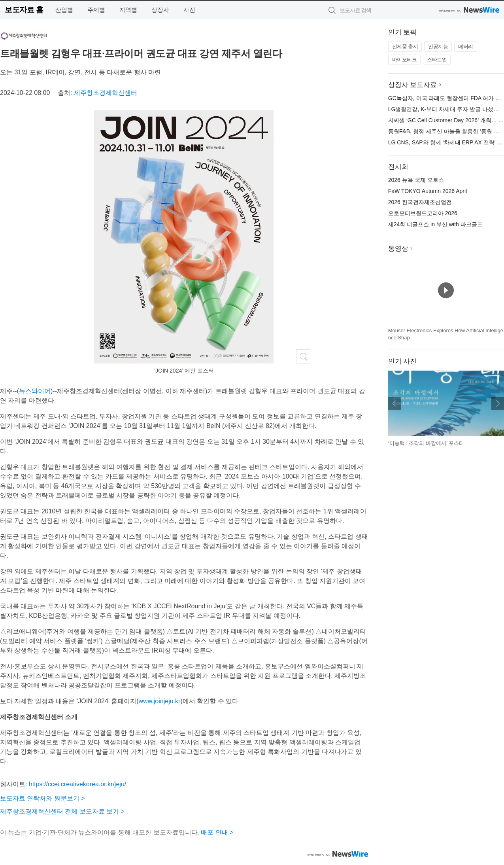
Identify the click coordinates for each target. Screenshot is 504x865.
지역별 (128, 10)
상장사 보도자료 (413, 85)
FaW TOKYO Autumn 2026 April (428, 191)
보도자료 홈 (24, 10)
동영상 (398, 249)
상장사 (160, 10)
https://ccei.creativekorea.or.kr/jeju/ (77, 784)
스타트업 (437, 60)
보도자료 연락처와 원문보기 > (42, 798)
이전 (395, 403)
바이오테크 (405, 60)
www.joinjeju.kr (160, 701)
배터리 (466, 46)
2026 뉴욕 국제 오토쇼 (416, 180)
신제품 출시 (405, 46)
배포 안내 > (217, 832)
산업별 (64, 10)
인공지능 (438, 46)
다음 (498, 403)
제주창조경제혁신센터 (106, 93)
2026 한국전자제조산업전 (420, 202)
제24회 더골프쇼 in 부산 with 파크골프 (435, 224)
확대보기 (303, 356)
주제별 (96, 10)
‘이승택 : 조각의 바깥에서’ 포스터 (426, 443)
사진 (189, 10)
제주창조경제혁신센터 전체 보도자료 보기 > (62, 811)
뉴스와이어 (35, 391)
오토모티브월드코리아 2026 (423, 213)
